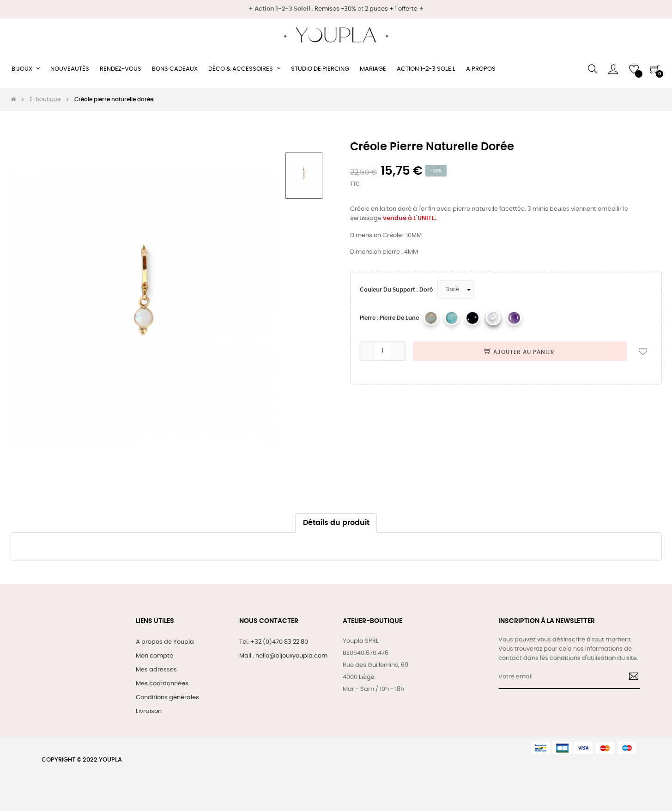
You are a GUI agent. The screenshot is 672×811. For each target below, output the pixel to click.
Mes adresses (156, 670)
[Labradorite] (431, 318)
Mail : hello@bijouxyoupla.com (283, 656)
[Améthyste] (514, 318)
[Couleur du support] (456, 290)
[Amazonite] (452, 318)
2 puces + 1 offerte (391, 9)
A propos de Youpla (165, 642)
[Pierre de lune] (493, 318)
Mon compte (154, 656)
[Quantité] (383, 351)
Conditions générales (167, 698)
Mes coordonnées (162, 684)
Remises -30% (335, 9)
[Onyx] (472, 318)
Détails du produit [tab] (336, 523)
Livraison (149, 711)
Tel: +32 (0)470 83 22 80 (274, 642)
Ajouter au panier (520, 352)
